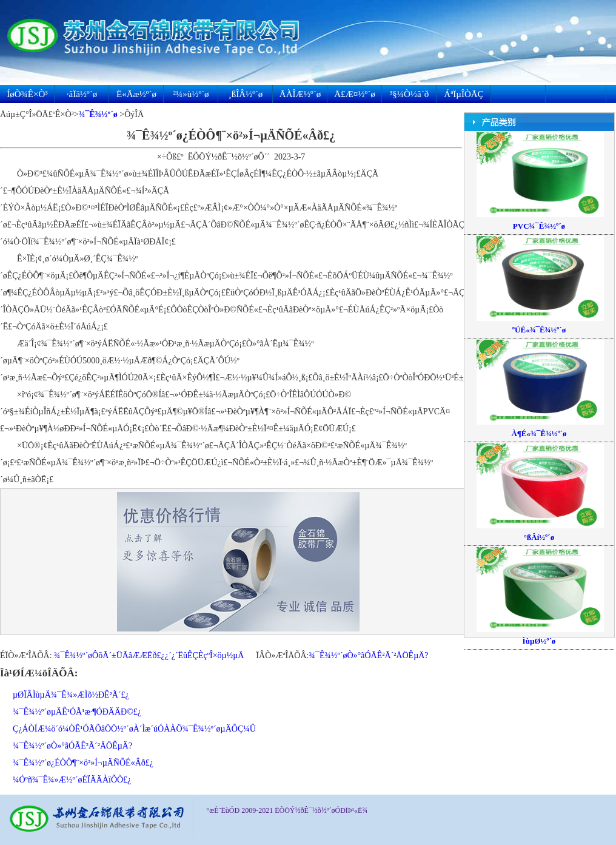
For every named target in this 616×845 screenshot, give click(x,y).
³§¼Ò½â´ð (409, 94)
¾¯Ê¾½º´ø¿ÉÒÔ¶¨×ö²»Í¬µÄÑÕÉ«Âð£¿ (83, 763)
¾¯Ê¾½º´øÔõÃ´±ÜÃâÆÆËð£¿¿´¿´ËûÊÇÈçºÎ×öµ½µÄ (149, 655)
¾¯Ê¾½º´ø (98, 114)
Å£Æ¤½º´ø (355, 94)
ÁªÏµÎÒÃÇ (464, 94)
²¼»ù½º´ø (191, 94)
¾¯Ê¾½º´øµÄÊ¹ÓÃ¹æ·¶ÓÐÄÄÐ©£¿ (77, 712)
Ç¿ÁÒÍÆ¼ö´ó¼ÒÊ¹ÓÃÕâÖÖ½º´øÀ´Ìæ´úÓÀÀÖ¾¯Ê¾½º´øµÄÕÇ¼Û (134, 729)
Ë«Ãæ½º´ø (136, 94)
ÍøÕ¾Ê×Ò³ (27, 94)
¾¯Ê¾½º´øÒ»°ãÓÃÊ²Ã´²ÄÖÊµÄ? (368, 655)
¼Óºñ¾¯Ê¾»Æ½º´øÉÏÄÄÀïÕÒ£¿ (72, 780)
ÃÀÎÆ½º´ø (300, 94)
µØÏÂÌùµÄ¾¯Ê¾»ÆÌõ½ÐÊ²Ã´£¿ (71, 695)
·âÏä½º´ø (82, 94)
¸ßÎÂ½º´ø (246, 94)
